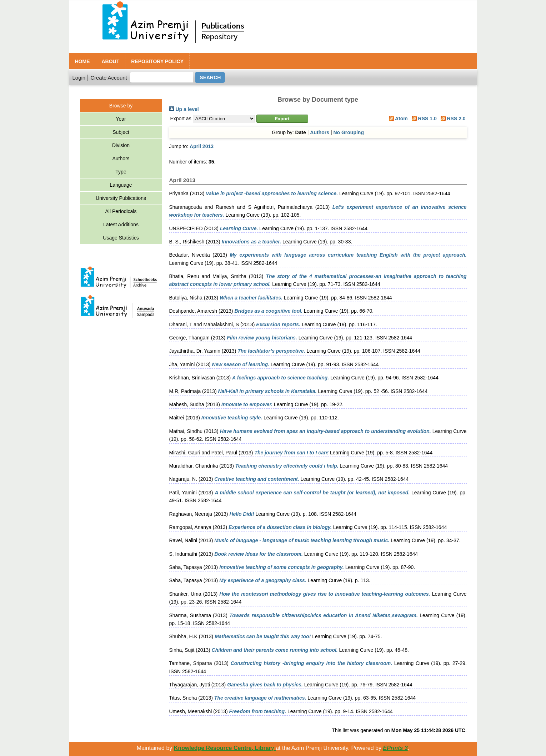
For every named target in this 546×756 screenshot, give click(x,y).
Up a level (184, 109)
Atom (397, 119)
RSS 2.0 (452, 119)
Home (82, 61)
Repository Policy (157, 61)
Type (121, 172)
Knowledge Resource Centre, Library (225, 748)
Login (79, 78)
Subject (121, 132)
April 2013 (202, 146)
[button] (282, 119)
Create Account (109, 78)
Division (121, 145)
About (111, 61)
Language (121, 185)
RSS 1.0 (423, 119)
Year (121, 119)
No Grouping (349, 132)
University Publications (121, 198)
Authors (121, 158)
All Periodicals (121, 211)
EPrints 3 (395, 748)
